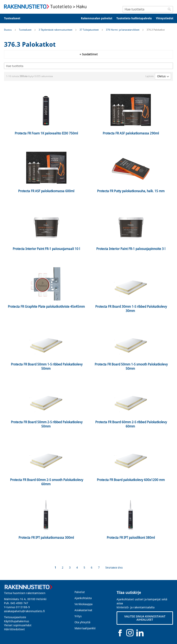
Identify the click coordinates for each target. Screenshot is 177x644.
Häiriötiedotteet (14, 629)
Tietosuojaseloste (15, 617)
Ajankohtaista (83, 598)
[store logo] (46, 7)
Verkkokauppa (83, 604)
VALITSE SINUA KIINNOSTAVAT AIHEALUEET (145, 618)
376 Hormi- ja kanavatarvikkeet (123, 30)
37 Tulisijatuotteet (89, 30)
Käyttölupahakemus (17, 621)
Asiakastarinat (83, 610)
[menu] (88, 18)
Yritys (78, 616)
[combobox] (148, 9)
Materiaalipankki (85, 628)
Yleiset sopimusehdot (18, 625)
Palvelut (80, 592)
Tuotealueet (25, 30)
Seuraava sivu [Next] (114, 568)
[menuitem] (15, 18)
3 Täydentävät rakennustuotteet (56, 30)
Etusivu (8, 30)
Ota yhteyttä (82, 622)
